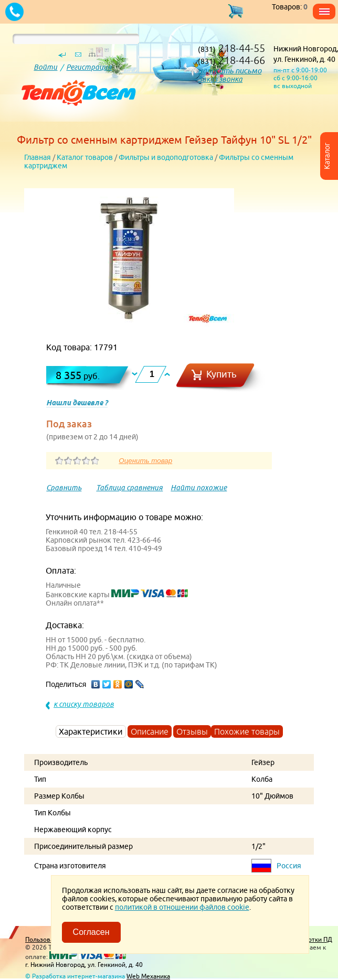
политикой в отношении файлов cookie (182, 907)
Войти (45, 67)
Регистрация (89, 67)
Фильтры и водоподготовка (166, 157)
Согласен (91, 932)
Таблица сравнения (129, 488)
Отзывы (192, 731)
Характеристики (91, 731)
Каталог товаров (85, 157)
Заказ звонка (220, 79)
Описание (150, 731)
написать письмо (230, 71)
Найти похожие (199, 488)
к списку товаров (84, 704)
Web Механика (148, 976)
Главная (38, 157)
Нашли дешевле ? (77, 403)
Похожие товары (247, 731)
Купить (221, 374)
